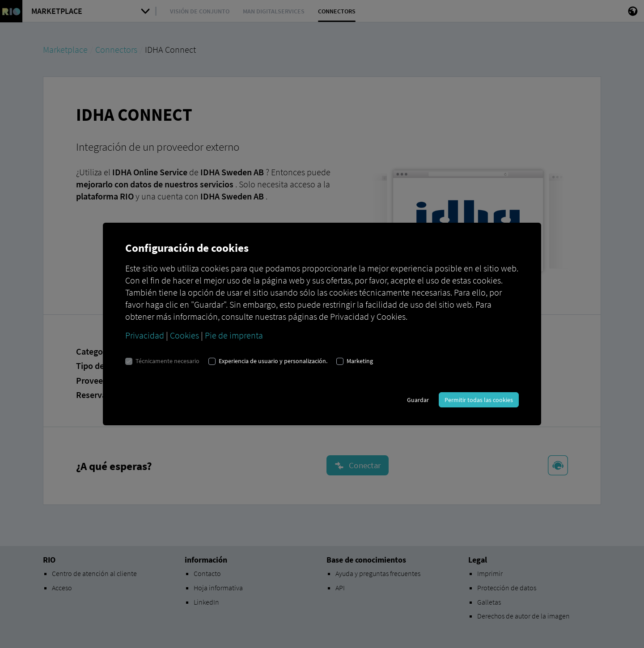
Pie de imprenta (234, 335)
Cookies (184, 335)
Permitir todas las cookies (479, 400)
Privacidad (145, 335)
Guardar (418, 400)
